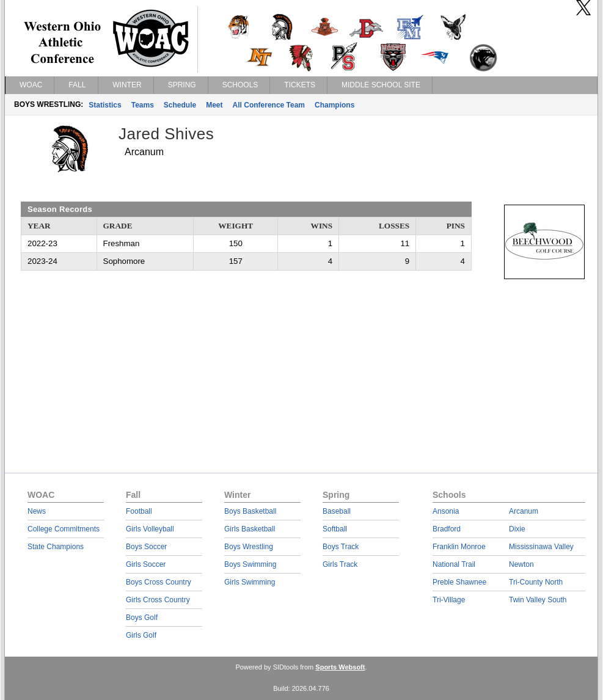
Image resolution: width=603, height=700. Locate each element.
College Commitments (64, 529)
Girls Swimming (250, 582)
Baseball (337, 511)
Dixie (517, 529)
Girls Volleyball (150, 529)
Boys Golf (142, 618)
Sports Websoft (340, 667)
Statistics (105, 105)
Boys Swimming (250, 564)
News (37, 511)
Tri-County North (536, 582)
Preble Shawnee (459, 582)
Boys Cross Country (159, 582)
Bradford (447, 529)
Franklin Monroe (459, 547)
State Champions (56, 547)
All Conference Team (269, 105)
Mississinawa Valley (541, 547)
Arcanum (524, 511)
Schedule (180, 105)
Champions (334, 105)
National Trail (454, 564)
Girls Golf (141, 635)
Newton (521, 564)
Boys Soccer (146, 547)
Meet (214, 105)
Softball (335, 529)
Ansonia (446, 511)
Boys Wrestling (249, 547)
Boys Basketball (250, 511)
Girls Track (340, 564)
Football (139, 511)
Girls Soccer (146, 564)
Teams (143, 105)
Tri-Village (449, 600)
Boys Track (341, 547)
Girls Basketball (250, 529)
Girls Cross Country (158, 600)
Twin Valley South (538, 600)
